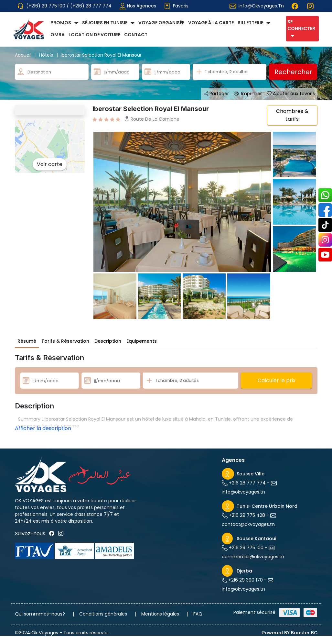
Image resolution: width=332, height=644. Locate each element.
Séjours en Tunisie (105, 23)
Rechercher (293, 72)
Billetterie (250, 23)
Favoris (176, 6)
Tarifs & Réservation (65, 341)
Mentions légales (160, 614)
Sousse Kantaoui (256, 539)
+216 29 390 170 (245, 580)
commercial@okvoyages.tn (253, 557)
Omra (58, 35)
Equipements (142, 341)
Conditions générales (103, 614)
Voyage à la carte (211, 23)
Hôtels (50, 55)
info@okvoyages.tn (261, 6)
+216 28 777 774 (247, 483)
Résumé (27, 341)
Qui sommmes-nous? (40, 614)
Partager (216, 94)
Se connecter (301, 25)
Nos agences (138, 6)
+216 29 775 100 (246, 548)
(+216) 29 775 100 (46, 6)
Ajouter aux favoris (291, 94)
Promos (61, 23)
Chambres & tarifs (292, 115)
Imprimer (248, 94)
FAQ (198, 614)
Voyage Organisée (161, 23)
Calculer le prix (277, 380)
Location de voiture (94, 35)
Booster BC (304, 633)
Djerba (244, 571)
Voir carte (50, 164)
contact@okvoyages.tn (248, 524)
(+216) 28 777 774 (91, 6)
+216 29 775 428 (246, 515)
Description (108, 341)
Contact (136, 35)
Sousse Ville (251, 474)
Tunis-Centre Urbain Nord (267, 506)
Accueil (27, 55)
